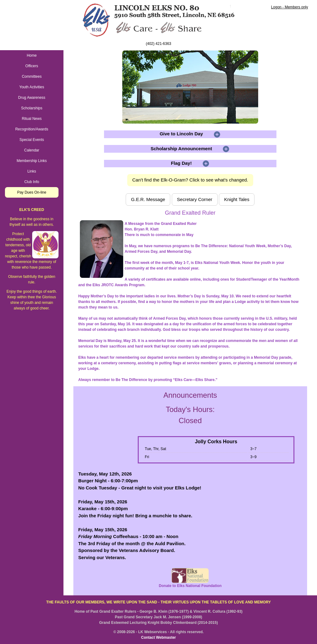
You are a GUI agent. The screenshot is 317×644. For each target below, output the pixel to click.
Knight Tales (237, 199)
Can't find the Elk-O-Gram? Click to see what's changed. (190, 180)
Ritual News (32, 119)
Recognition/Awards (32, 129)
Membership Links (32, 161)
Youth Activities (32, 87)
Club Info (32, 182)
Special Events (32, 140)
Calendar (32, 150)
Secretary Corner (195, 199)
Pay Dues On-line (32, 192)
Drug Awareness (32, 98)
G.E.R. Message (148, 199)
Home (32, 55)
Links (32, 171)
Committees (32, 77)
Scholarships (32, 108)
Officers (32, 66)
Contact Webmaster (158, 637)
